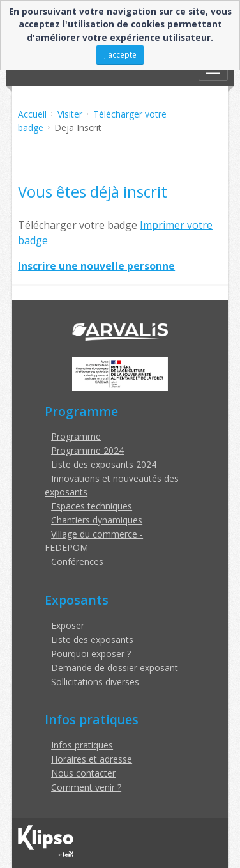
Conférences (77, 562)
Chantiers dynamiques (97, 520)
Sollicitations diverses (95, 682)
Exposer (68, 625)
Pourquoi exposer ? (91, 654)
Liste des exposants (92, 639)
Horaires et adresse (92, 759)
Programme (76, 436)
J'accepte (120, 54)
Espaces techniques (92, 506)
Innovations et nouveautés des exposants (112, 485)
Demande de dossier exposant (115, 668)
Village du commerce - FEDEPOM (94, 541)
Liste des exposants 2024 (104, 464)
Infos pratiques (82, 745)
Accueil (32, 114)
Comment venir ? (86, 787)
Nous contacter (83, 773)
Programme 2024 (87, 450)
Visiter (70, 114)
